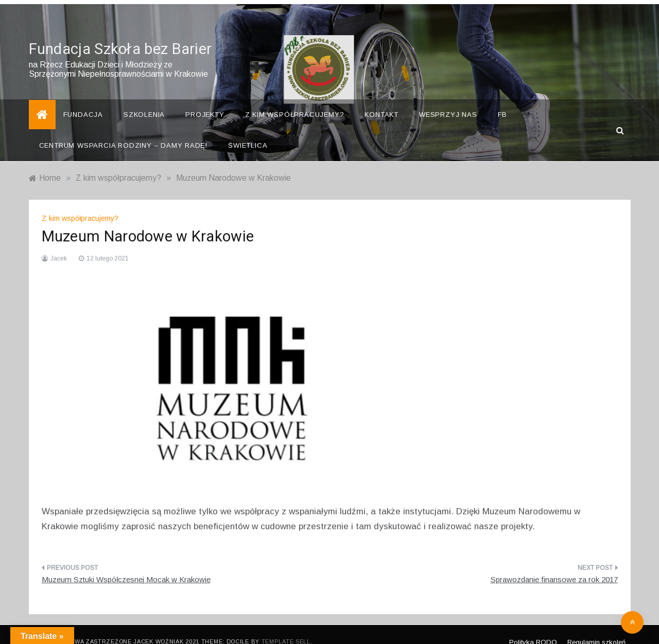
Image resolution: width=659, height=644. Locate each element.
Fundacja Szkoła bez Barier (120, 36)
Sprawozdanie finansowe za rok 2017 (554, 565)
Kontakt (381, 101)
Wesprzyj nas (448, 101)
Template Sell (286, 628)
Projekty (205, 101)
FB (503, 101)
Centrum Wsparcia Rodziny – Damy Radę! (124, 132)
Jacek (59, 245)
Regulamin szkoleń (596, 628)
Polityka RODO (533, 628)
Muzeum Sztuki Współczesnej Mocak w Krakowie (126, 565)
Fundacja (83, 101)
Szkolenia (144, 101)
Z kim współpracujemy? (295, 101)
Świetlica (248, 132)
